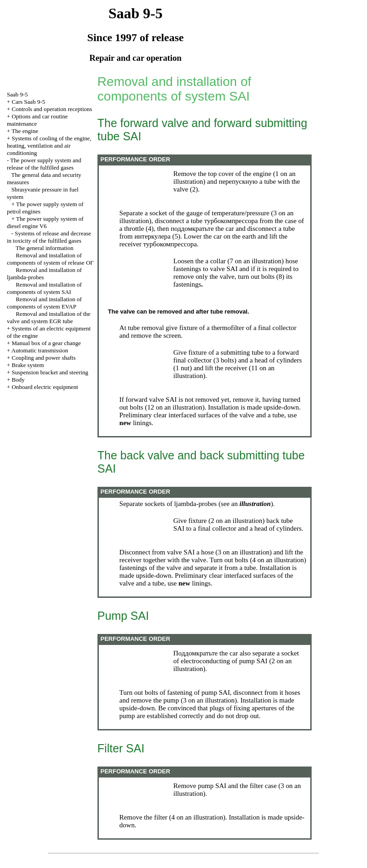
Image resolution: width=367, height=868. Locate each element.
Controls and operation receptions (52, 109)
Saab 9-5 (17, 94)
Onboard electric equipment (45, 387)
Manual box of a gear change (46, 343)
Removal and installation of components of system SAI (44, 288)
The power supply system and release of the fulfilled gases (44, 164)
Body (18, 380)
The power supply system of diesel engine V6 (45, 222)
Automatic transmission (40, 350)
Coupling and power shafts (44, 358)
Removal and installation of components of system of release (50, 259)
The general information (44, 248)
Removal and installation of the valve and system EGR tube (49, 317)
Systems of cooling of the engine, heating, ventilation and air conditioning (49, 146)
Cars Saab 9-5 (29, 102)
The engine (25, 131)
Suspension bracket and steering (50, 372)
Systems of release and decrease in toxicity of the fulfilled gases (49, 237)
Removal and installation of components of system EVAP (44, 303)
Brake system (28, 365)
